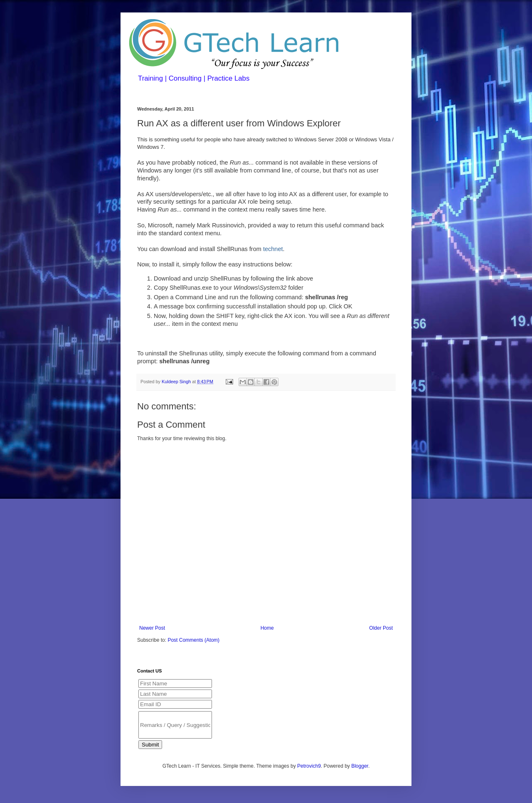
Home (267, 628)
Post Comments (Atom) (193, 640)
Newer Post (152, 628)
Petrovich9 (309, 766)
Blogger (360, 766)
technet (273, 249)
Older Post (381, 628)
